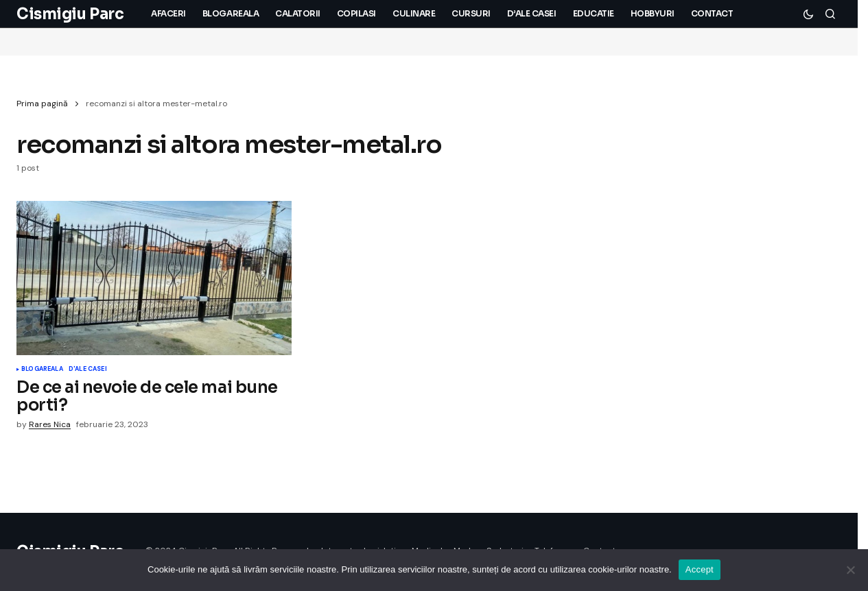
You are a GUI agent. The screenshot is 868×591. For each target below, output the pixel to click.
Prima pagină (42, 104)
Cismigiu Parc (70, 14)
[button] (808, 14)
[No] (851, 570)
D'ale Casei (88, 370)
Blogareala (42, 370)
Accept (700, 569)
